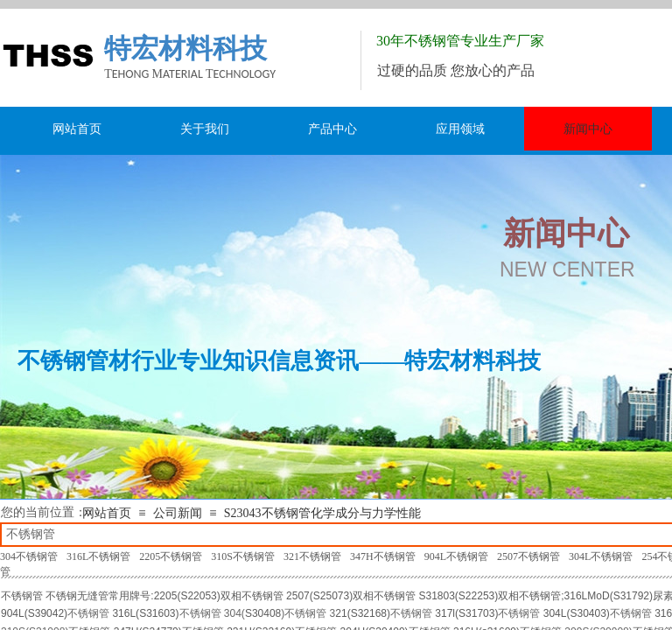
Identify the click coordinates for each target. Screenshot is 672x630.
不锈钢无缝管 (77, 596)
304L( (557, 613)
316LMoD (587, 596)
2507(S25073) (319, 596)
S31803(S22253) (459, 596)
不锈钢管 (22, 596)
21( (343, 613)
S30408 (263, 613)
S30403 (588, 613)
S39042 (46, 613)
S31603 (157, 613)
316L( (126, 613)
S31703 (476, 613)
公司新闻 (178, 513)
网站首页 (107, 513)
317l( (447, 613)
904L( (14, 613)
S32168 (369, 613)
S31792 (631, 596)
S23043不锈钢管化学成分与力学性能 (322, 513)
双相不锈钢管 (252, 596)
